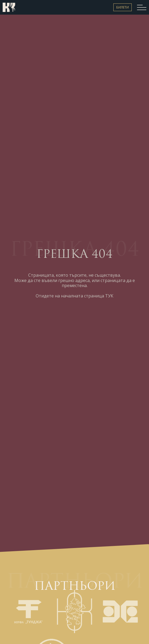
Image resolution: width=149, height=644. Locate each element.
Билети (123, 7)
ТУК (109, 296)
